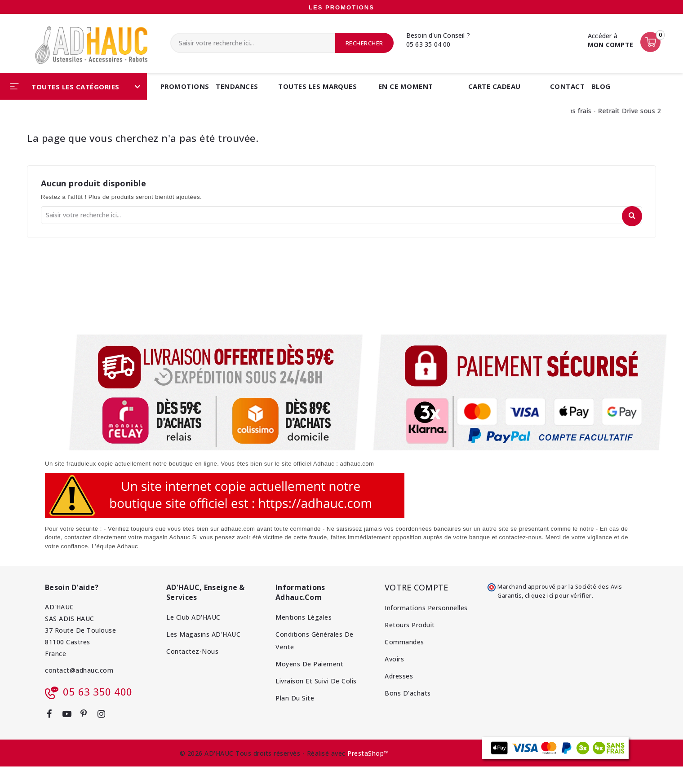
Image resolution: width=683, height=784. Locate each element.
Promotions (185, 86)
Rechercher (364, 43)
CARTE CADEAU (495, 86)
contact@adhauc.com (79, 670)
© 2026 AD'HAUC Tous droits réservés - (243, 753)
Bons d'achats (408, 693)
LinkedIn (118, 717)
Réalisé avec (326, 753)
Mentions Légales (304, 617)
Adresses (399, 676)
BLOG (601, 86)
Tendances (237, 86)
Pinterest (87, 716)
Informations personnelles (426, 608)
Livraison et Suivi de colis (316, 681)
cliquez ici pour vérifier (558, 596)
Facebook (53, 716)
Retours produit (410, 625)
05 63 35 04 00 (428, 44)
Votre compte (417, 587)
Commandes (404, 642)
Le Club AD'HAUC (193, 617)
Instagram (105, 716)
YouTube (70, 716)
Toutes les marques (317, 86)
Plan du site (295, 698)
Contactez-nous (192, 651)
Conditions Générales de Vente (315, 641)
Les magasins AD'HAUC (203, 634)
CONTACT (568, 86)
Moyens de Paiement (309, 664)
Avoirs (394, 659)
